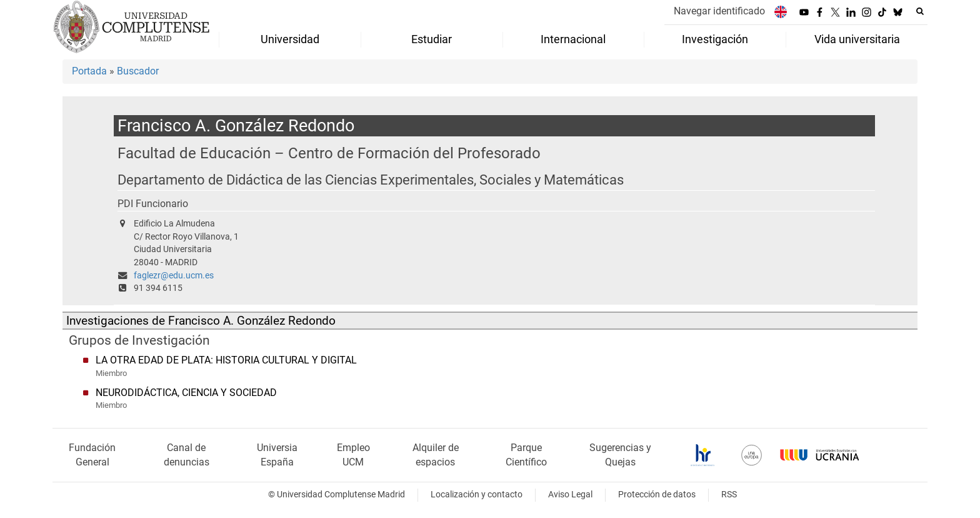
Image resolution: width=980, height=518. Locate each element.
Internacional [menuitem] (573, 39)
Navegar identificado (719, 11)
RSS (729, 495)
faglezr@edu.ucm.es (174, 276)
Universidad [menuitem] (290, 39)
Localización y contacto (477, 495)
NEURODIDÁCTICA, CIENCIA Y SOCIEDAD (186, 393)
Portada (89, 71)
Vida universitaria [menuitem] (857, 39)
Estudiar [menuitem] (432, 39)
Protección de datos (657, 495)
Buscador (138, 71)
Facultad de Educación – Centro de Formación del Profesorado (329, 153)
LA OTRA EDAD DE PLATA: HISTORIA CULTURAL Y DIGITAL (226, 360)
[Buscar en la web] (920, 11)
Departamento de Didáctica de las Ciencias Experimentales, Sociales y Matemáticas (371, 180)
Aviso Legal (570, 495)
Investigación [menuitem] (715, 39)
